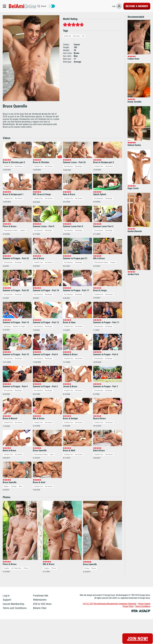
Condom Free (8, 150)
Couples (23, 198)
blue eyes (76, 36)
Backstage (79, 150)
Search (44, 6)
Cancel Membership (13, 587)
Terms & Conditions (143, 590)
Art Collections (16, 552)
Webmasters (40, 583)
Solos (52, 438)
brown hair (68, 36)
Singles (6, 470)
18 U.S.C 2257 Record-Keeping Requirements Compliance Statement (109, 587)
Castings (14, 470)
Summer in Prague (19, 310)
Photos (26, 552)
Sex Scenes (19, 150)
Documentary (68, 150)
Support (7, 583)
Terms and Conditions (15, 591)
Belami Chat (40, 591)
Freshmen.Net (41, 579)
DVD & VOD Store (42, 587)
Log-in (6, 579)
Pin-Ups (87, 552)
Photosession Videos (11, 198)
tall (83, 36)
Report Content (144, 587)
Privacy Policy (128, 590)
